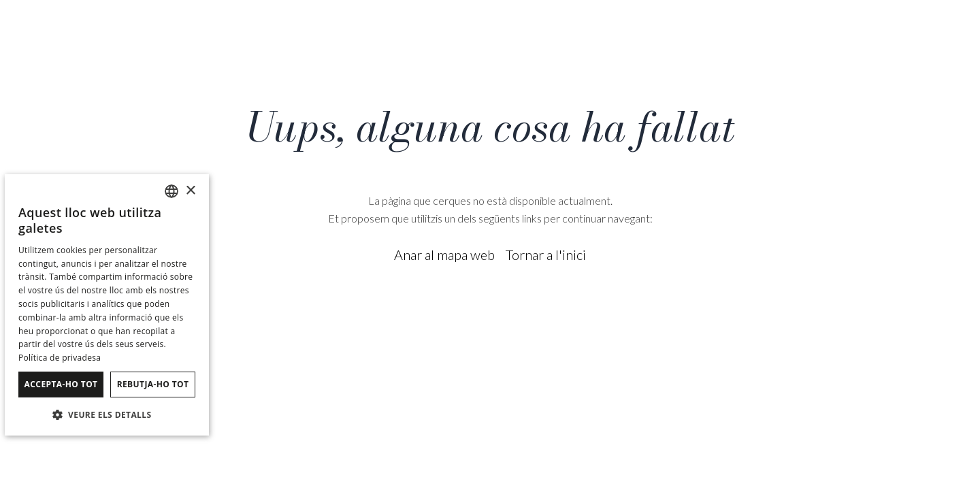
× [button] (190, 191)
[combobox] (171, 191)
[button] (107, 414)
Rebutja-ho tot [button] (153, 384)
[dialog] (107, 305)
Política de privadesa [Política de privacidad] (60, 358)
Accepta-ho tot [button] (61, 384)
